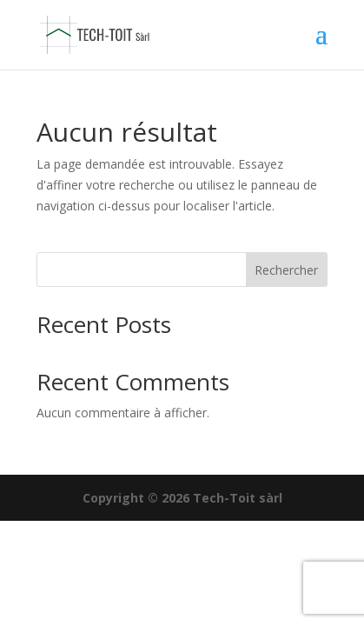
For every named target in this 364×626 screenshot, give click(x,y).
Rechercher (286, 270)
